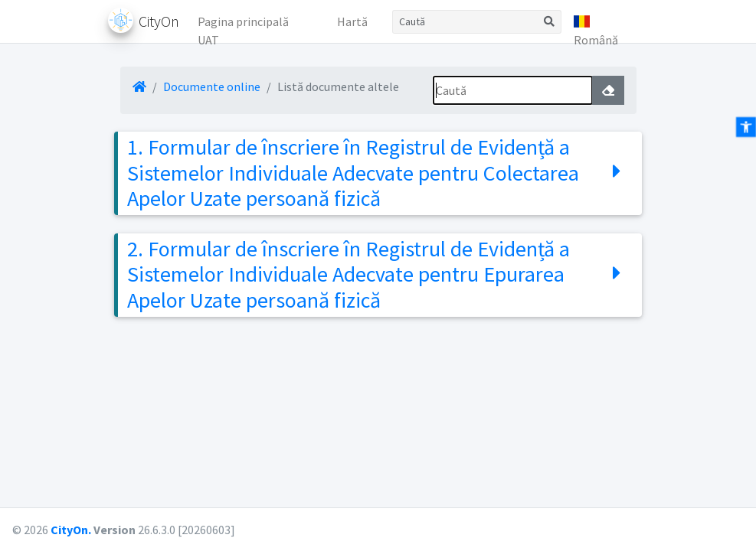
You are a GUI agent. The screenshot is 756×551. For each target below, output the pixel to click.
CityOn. (71, 530)
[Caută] (465, 22)
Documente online (212, 86)
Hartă (352, 21)
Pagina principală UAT (243, 25)
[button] (605, 21)
